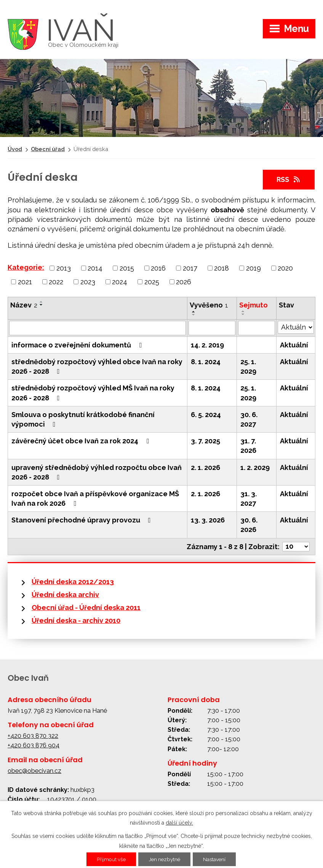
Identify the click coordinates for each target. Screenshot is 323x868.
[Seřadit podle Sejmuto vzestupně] (243, 311)
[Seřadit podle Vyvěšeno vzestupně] (194, 312)
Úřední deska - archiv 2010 (76, 620)
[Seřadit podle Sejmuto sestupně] (243, 314)
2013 (64, 268)
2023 (88, 281)
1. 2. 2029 (255, 467)
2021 (25, 281)
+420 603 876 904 (34, 745)
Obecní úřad (48, 149)
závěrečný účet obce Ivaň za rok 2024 (82, 441)
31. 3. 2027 (249, 499)
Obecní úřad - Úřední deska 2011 (86, 608)
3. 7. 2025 (205, 441)
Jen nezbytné (165, 859)
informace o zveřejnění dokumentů (78, 345)
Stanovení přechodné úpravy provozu (83, 520)
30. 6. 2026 (249, 525)
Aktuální (294, 345)
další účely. (179, 823)
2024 (120, 281)
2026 (184, 281)
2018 (221, 268)
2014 (95, 268)
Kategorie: (26, 267)
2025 (152, 281)
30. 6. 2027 (249, 419)
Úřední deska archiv (65, 595)
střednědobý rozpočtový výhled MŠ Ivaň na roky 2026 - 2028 (93, 393)
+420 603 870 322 (33, 736)
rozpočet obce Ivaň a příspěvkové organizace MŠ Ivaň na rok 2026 (95, 499)
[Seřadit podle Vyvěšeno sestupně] (194, 315)
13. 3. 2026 (208, 520)
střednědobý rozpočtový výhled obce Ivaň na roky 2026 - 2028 (97, 366)
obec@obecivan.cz (34, 771)
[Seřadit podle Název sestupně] (42, 305)
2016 (158, 268)
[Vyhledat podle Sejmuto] (257, 328)
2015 (127, 268)
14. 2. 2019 (207, 345)
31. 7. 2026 (248, 446)
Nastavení (217, 859)
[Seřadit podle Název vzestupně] (42, 302)
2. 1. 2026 (205, 467)
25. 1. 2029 (248, 366)
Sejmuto (253, 305)
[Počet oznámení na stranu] (296, 547)
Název (24, 305)
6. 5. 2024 (206, 415)
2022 (56, 281)
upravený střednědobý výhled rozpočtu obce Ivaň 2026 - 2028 (97, 472)
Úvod (15, 149)
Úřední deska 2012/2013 (73, 582)
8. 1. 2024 (206, 362)
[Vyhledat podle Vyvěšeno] (212, 328)
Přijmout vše (109, 859)
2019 (253, 268)
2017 (190, 268)
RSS (289, 179)
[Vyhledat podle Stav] (296, 327)
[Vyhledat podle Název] (98, 328)
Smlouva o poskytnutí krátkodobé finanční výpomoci (83, 419)
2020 (285, 268)
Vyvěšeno (209, 305)
